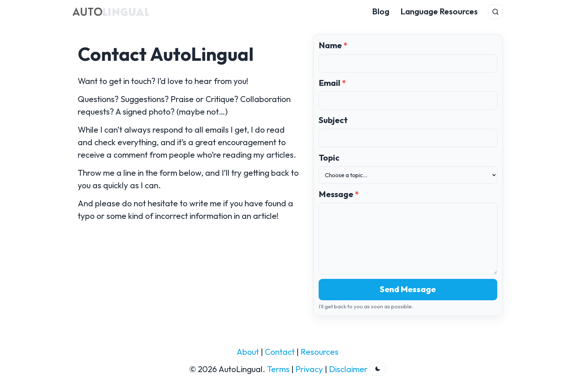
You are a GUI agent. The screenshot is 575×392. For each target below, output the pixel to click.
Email (332, 83)
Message (339, 194)
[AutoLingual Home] (111, 12)
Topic (329, 158)
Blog (381, 11)
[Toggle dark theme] (378, 369)
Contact (280, 352)
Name (333, 45)
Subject (333, 120)
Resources (320, 352)
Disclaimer (348, 369)
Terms (278, 369)
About (248, 352)
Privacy (309, 369)
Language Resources (439, 11)
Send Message (408, 289)
